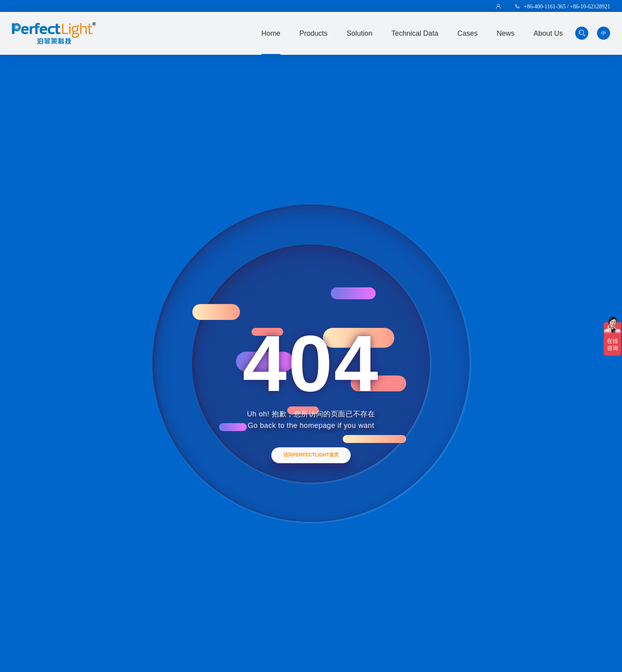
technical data (415, 33)
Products (314, 33)
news (506, 33)
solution (360, 33)
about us (548, 33)
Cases (467, 33)
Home (271, 33)
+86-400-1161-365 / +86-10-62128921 (567, 6)
